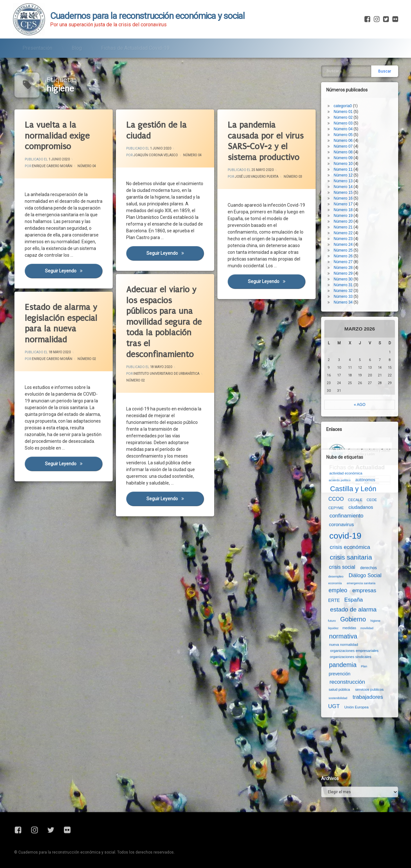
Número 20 (343, 221)
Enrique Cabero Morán (52, 166)
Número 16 (343, 198)
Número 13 (343, 181)
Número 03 (293, 177)
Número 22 (343, 233)
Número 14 (343, 187)
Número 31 (343, 285)
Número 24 (343, 245)
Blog (77, 48)
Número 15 (343, 193)
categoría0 (343, 106)
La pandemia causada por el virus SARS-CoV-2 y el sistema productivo (266, 141)
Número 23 (343, 239)
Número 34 (343, 302)
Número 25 (343, 250)
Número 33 (343, 296)
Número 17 (343, 204)
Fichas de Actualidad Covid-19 (135, 48)
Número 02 (343, 117)
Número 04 (87, 166)
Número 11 (343, 169)
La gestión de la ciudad (156, 130)
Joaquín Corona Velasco (156, 155)
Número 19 (343, 216)
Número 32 (343, 291)
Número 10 (343, 164)
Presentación (37, 48)
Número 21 (343, 227)
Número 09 (343, 158)
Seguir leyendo (175, 253)
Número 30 (343, 279)
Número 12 (343, 175)
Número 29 (343, 273)
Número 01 (343, 112)
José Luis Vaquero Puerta (257, 177)
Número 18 (343, 210)
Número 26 (343, 256)
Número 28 (343, 268)
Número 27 (343, 262)
